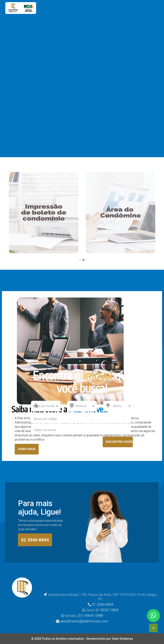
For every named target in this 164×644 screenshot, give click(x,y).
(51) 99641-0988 (90, 616)
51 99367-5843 (107, 610)
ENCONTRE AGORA (119, 442)
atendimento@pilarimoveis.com (84, 621)
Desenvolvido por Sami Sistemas (110, 639)
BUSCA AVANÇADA (82, 455)
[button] (46, 406)
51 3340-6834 (35, 540)
